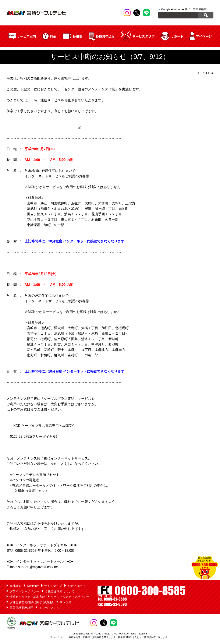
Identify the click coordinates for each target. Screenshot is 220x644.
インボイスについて (52, 608)
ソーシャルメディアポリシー (70, 597)
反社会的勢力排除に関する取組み (32, 602)
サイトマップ (53, 586)
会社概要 (15, 586)
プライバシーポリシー (24, 591)
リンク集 (65, 602)
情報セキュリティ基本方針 (27, 597)
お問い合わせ (76, 586)
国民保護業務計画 (21, 608)
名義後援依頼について (60, 591)
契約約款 (33, 586)
